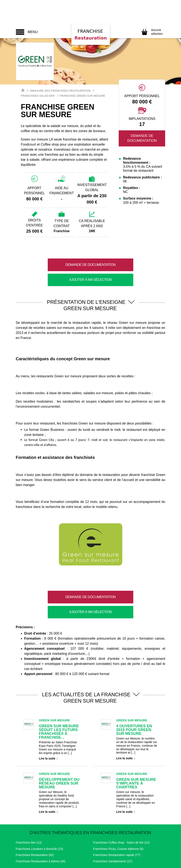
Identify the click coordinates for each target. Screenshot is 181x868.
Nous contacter (112, 844)
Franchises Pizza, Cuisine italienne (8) (118, 819)
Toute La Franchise (60, 863)
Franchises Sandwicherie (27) (113, 831)
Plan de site (156, 844)
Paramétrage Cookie (59, 844)
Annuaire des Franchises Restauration (60, 91)
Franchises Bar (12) (29, 812)
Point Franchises (94, 863)
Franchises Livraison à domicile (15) (39, 819)
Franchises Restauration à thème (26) (41, 831)
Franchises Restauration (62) (35, 825)
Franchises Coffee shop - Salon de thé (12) (121, 812)
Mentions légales (29, 844)
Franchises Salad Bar (38, 96)
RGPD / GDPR (87, 844)
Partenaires (135, 844)
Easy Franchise (124, 863)
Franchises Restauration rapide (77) (117, 825)
